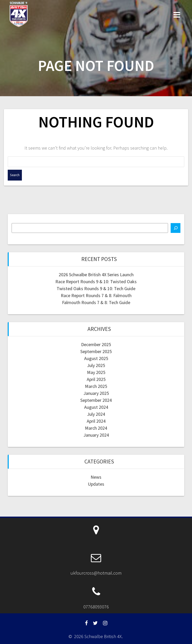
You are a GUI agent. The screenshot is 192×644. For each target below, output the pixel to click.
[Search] (176, 228)
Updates (96, 484)
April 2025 (96, 379)
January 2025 (96, 393)
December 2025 (96, 344)
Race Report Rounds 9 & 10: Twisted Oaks (96, 282)
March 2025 (96, 386)
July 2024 (96, 414)
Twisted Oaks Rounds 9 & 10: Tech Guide (96, 288)
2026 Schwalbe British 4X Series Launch (96, 275)
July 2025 (96, 365)
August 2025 (96, 358)
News (96, 477)
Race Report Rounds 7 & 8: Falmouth (96, 295)
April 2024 (96, 421)
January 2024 (96, 435)
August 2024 (96, 407)
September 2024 (96, 400)
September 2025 (96, 351)
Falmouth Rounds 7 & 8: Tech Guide (96, 302)
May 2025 (96, 372)
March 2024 (96, 428)
